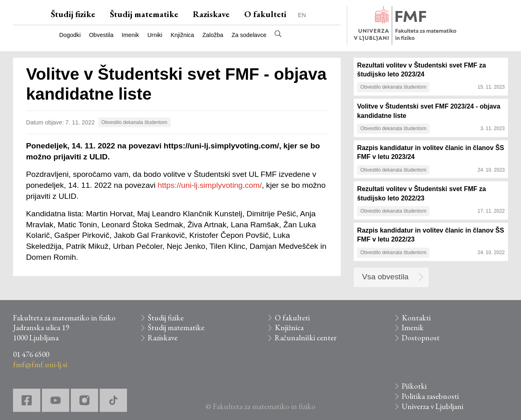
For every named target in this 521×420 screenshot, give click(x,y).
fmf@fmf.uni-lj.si (40, 365)
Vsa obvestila (385, 277)
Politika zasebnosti (430, 396)
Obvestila (101, 35)
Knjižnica (182, 35)
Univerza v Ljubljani (432, 406)
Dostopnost (421, 338)
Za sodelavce (249, 35)
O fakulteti (265, 14)
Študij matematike (144, 14)
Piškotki (414, 386)
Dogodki (70, 35)
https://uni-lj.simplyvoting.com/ (210, 185)
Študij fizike (73, 14)
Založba (213, 35)
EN (302, 15)
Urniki (155, 35)
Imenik (130, 35)
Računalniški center (306, 338)
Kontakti (416, 318)
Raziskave (211, 14)
